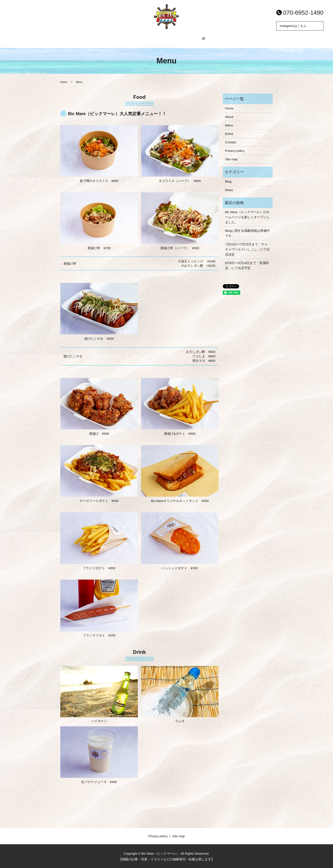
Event (202, 41)
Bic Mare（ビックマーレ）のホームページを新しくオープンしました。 (247, 217)
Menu (161, 41)
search (219, 41)
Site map (231, 159)
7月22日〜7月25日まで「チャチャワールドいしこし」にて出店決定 (247, 249)
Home (118, 41)
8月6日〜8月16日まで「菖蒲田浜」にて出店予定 (247, 265)
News (229, 189)
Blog (182, 41)
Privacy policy (235, 150)
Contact (231, 142)
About (140, 41)
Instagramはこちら (293, 26)
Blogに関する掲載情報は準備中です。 (247, 233)
